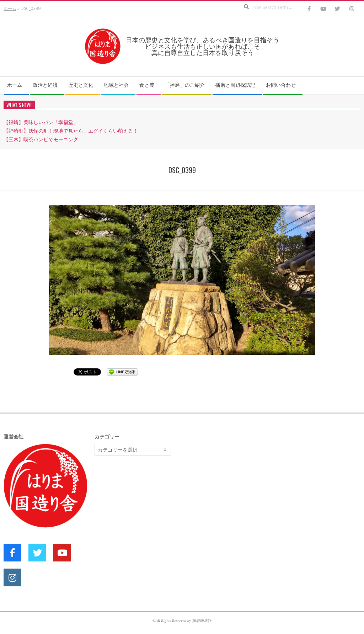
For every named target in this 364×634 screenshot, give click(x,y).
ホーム (10, 8)
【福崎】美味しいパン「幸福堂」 (41, 122)
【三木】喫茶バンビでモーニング (41, 139)
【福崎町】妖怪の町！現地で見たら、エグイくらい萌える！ (71, 131)
